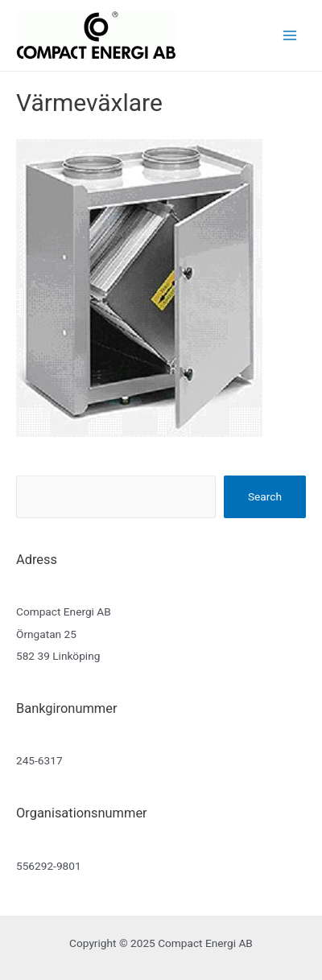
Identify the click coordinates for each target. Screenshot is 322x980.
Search (265, 496)
